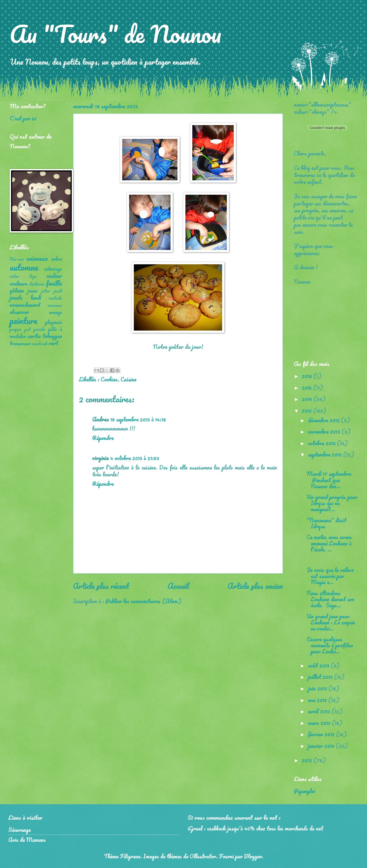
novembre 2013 (325, 431)
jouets (16, 297)
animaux (37, 258)
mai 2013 (318, 700)
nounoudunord (25, 305)
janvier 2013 (322, 746)
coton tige (23, 276)
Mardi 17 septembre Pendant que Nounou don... (329, 480)
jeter (46, 291)
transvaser (20, 343)
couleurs (19, 283)
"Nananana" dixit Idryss (326, 523)
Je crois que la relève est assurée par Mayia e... (330, 576)
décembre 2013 (324, 420)
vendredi (40, 344)
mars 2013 (320, 723)
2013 (307, 410)
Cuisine (128, 379)
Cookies (109, 379)
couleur (54, 276)
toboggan (52, 336)
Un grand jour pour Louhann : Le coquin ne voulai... (331, 622)
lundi (36, 297)
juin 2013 (318, 688)
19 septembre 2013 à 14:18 (138, 419)
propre (15, 329)
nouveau (55, 305)
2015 (307, 387)
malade (55, 298)
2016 (307, 376)
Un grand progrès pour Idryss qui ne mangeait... (332, 503)
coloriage (53, 269)
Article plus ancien (255, 586)
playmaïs (54, 322)
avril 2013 (320, 711)
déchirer (37, 284)
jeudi (58, 291)
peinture (23, 320)
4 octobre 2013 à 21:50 (135, 458)
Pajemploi (304, 791)
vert (53, 343)
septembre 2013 (325, 454)
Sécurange (19, 830)
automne (24, 267)
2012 (308, 760)
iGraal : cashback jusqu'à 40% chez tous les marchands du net (255, 828)
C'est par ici (23, 118)
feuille (54, 283)
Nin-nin (17, 259)
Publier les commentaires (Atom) (143, 601)
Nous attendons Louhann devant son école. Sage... (330, 599)
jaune (33, 291)
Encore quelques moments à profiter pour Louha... (330, 645)
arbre (57, 259)
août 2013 (319, 665)
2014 (308, 399)
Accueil (178, 586)
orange (55, 312)
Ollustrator (203, 856)
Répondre (103, 438)
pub (28, 329)
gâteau (17, 290)
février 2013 (322, 734)
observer (19, 312)
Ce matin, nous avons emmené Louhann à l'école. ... (329, 543)
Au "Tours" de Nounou (115, 34)
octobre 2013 (322, 443)
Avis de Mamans (27, 840)
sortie (34, 336)
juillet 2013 (321, 677)
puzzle (39, 329)
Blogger (253, 856)
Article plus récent (101, 586)
